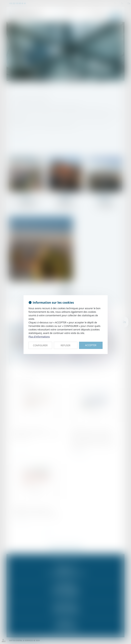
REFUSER (66, 345)
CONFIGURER (40, 345)
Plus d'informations (39, 337)
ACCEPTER (91, 345)
